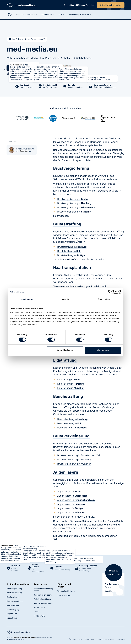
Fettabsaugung (13, 610)
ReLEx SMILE (39, 607)
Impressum (121, 639)
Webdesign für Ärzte (66, 591)
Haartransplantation (15, 601)
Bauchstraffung (13, 605)
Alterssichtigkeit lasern (43, 603)
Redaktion (24, 151)
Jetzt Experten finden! (111, 5)
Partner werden (64, 595)
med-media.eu (16, 65)
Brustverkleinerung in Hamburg (74, 460)
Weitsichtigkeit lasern (42, 599)
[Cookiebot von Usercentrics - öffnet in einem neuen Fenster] (110, 292)
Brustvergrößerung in (72, 199)
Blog (80, 639)
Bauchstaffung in (72, 428)
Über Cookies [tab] (104, 299)
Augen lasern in (69, 492)
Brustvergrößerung (14, 589)
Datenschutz (89, 639)
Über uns (72, 639)
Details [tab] (65, 299)
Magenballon (12, 614)
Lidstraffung (12, 618)
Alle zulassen (103, 350)
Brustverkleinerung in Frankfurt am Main (79, 455)
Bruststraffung (13, 597)
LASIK (36, 612)
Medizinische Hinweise (105, 639)
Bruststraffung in (72, 247)
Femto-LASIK (39, 616)
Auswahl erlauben (65, 350)
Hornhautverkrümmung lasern (43, 590)
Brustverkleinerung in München (74, 464)
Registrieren (110, 591)
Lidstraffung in (69, 380)
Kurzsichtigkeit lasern (43, 595)
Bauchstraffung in (72, 419)
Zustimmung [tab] (27, 299)
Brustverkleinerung (14, 593)
